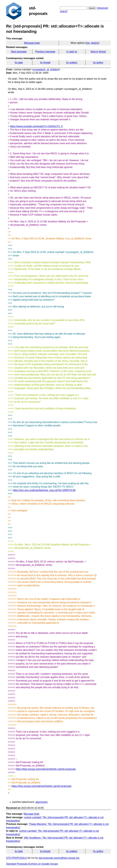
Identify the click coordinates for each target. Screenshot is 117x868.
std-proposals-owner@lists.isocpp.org (59, 858)
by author (98, 62)
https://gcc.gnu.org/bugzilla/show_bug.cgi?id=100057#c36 (44, 490)
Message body (32, 43)
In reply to (72, 52)
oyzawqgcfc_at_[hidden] (46, 69)
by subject (72, 62)
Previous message (45, 52)
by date (19, 62)
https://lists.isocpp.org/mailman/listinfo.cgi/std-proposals (46, 769)
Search (92, 8)
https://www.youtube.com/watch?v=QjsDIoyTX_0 (36, 126)
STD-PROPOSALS (16, 858)
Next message (19, 52)
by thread (45, 62)
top (88, 43)
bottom (95, 43)
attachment (42, 802)
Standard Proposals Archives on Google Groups (32, 864)
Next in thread (98, 52)
